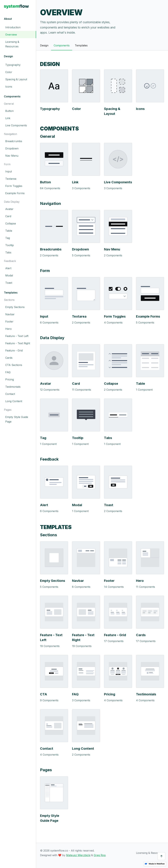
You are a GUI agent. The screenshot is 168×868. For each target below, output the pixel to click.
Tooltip (10, 245)
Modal (9, 275)
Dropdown (12, 148)
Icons (9, 87)
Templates (81, 45)
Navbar (10, 314)
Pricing (10, 379)
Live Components (16, 125)
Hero (8, 329)
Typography (13, 65)
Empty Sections (15, 307)
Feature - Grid (14, 350)
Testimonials (13, 387)
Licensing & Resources (12, 44)
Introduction (13, 27)
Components (62, 45)
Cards (9, 358)
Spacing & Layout (16, 79)
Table (9, 231)
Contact (10, 394)
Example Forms (15, 193)
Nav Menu (12, 156)
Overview (11, 35)
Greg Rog (100, 855)
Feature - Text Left (17, 336)
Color (9, 72)
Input (9, 171)
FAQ (8, 372)
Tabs (8, 252)
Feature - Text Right (18, 343)
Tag (8, 238)
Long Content (14, 401)
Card (8, 216)
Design (44, 45)
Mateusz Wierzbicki (78, 855)
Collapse (11, 223)
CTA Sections (14, 365)
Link (8, 118)
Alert (8, 268)
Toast (9, 283)
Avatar (9, 209)
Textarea (11, 179)
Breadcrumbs (14, 141)
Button (9, 111)
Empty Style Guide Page (17, 419)
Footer (9, 322)
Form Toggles (14, 186)
